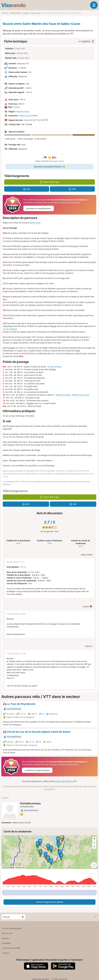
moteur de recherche (65, 781)
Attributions (20, 868)
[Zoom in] (94, 839)
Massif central (23, 111)
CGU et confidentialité (12, 928)
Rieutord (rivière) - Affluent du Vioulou (73, 395)
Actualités (6, 943)
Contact (6, 953)
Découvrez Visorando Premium (49, 167)
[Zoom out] (94, 843)
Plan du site (7, 933)
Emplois (6, 938)
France (17, 107)
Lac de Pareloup (10, 329)
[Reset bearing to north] (94, 847)
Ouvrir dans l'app (49, 182)
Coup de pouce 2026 (13, 948)
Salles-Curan (25, 116)
